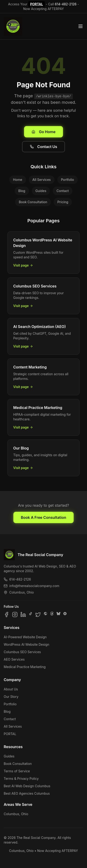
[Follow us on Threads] (52, 615)
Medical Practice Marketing (25, 667)
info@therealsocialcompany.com (32, 586)
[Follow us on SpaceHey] (45, 615)
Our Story (11, 697)
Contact (63, 191)
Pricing (63, 202)
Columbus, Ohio (16, 814)
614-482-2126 (66, 4)
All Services (42, 180)
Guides (41, 191)
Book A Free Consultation (43, 517)
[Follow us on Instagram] (15, 615)
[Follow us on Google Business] (65, 615)
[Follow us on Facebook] (6, 615)
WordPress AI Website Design (26, 644)
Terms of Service (17, 771)
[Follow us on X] (38, 615)
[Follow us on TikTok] (31, 615)
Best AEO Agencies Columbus (27, 793)
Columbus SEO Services (22, 652)
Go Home (43, 132)
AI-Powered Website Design (25, 637)
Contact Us (44, 147)
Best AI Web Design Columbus (27, 786)
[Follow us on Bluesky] (58, 615)
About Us (11, 689)
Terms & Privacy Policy (21, 778)
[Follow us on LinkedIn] (23, 615)
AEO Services (14, 659)
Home (18, 180)
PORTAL (37, 4)
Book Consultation (33, 202)
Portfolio (68, 180)
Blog (22, 191)
